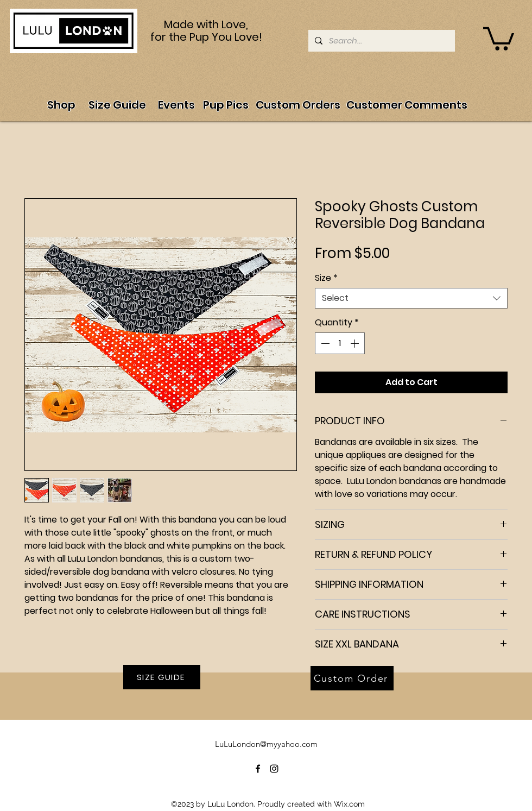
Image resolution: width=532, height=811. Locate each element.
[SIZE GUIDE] (162, 677)
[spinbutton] (340, 343)
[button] (499, 37)
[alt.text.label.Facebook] (258, 769)
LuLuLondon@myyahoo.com (266, 744)
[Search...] (381, 41)
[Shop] (61, 105)
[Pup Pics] (226, 105)
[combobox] (411, 298)
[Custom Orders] (298, 105)
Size (326, 278)
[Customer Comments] (407, 105)
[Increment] (356, 343)
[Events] (176, 105)
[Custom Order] (352, 678)
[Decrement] (324, 343)
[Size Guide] (117, 105)
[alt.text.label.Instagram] (274, 769)
